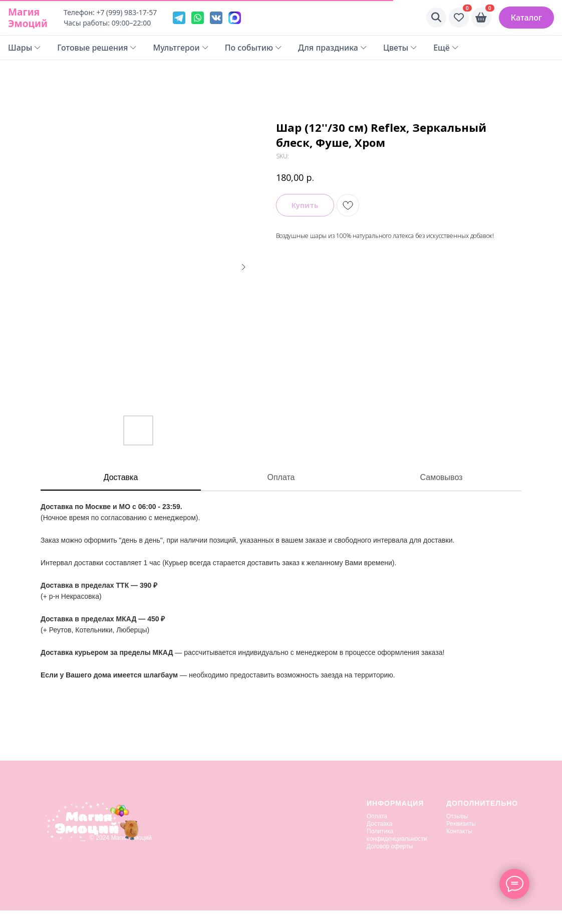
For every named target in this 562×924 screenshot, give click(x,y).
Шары (25, 48)
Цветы (400, 48)
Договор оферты (390, 846)
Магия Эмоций (28, 18)
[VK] (216, 18)
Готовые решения (97, 48)
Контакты (459, 831)
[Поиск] (436, 18)
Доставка (121, 477)
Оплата (281, 477)
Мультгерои (181, 48)
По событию (253, 48)
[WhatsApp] (198, 18)
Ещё (446, 48)
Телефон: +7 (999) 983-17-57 (110, 12)
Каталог (526, 18)
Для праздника (333, 48)
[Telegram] (179, 18)
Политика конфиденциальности (397, 835)
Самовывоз (442, 477)
